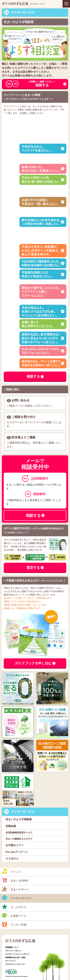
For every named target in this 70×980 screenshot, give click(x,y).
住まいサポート (15, 889)
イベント (11, 871)
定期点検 (11, 826)
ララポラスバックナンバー (15, 964)
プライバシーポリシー (14, 951)
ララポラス (12, 859)
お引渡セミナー (15, 845)
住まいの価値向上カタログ (19, 839)
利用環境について (12, 947)
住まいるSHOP (15, 880)
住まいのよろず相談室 (19, 819)
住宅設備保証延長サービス (19, 833)
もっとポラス (14, 907)
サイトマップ (10, 961)
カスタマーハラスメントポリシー (18, 954)
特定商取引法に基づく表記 (15, 957)
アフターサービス (17, 898)
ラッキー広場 (14, 924)
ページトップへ (63, 960)
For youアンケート (17, 852)
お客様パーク (14, 915)
